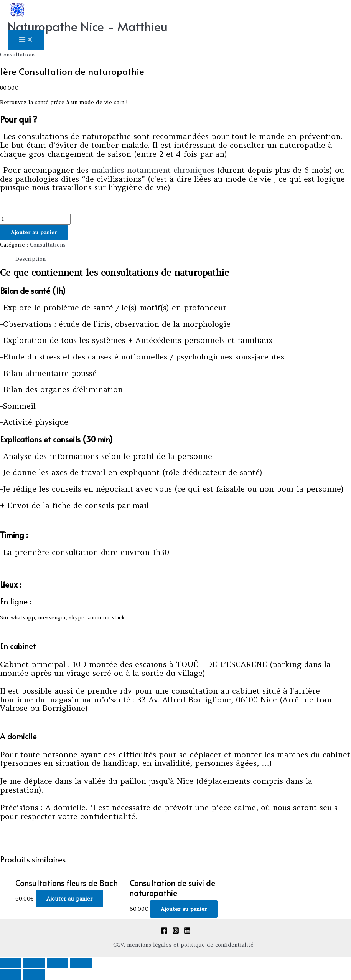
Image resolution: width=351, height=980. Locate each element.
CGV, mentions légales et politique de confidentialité (183, 945)
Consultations (18, 55)
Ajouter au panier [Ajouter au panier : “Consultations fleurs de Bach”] (69, 899)
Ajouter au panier (34, 232)
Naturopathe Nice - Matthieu (88, 26)
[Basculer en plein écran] (58, 963)
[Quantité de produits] (35, 219)
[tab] (30, 259)
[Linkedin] (187, 932)
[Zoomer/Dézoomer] (81, 963)
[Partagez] (34, 963)
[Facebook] (164, 932)
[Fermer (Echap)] (11, 963)
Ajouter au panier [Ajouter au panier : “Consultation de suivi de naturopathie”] (184, 909)
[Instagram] (176, 932)
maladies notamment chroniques (154, 170)
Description (30, 259)
